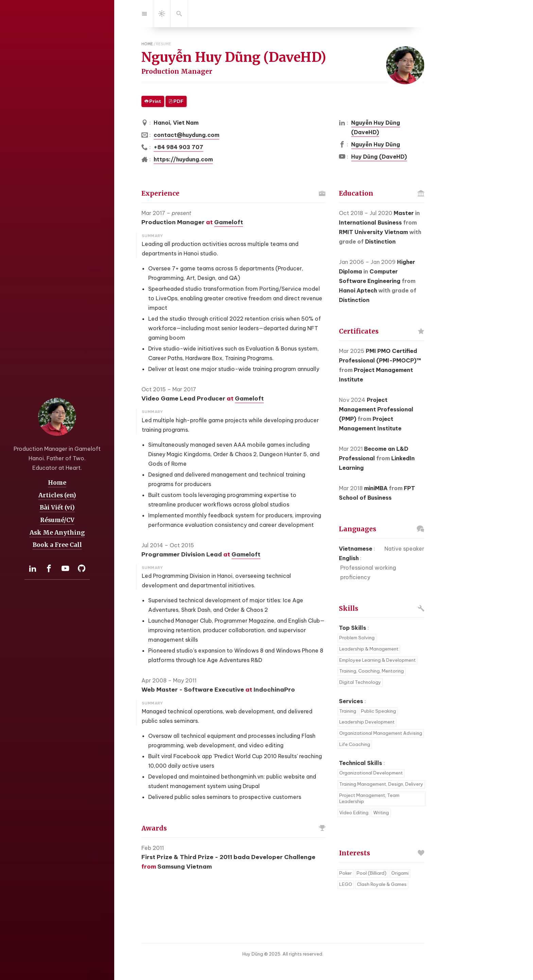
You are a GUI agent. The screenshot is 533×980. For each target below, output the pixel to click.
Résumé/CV (57, 520)
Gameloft (229, 222)
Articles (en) (57, 495)
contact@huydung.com (186, 135)
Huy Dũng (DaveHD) (379, 157)
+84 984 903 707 (178, 147)
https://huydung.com (183, 159)
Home (57, 483)
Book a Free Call (57, 545)
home (147, 44)
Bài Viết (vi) (57, 507)
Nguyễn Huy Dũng (376, 144)
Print (153, 101)
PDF (176, 101)
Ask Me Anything (57, 532)
